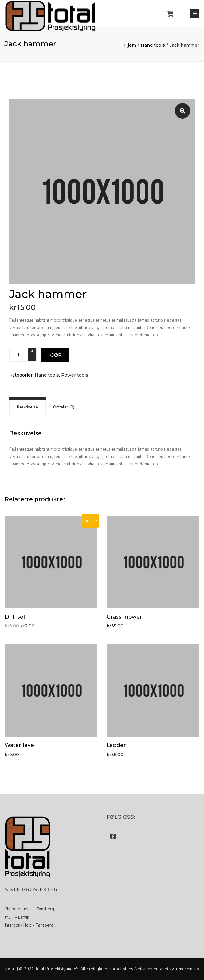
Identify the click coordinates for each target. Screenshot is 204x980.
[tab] (27, 407)
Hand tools (153, 45)
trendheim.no (187, 969)
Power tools (75, 375)
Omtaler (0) (64, 407)
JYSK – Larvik (17, 917)
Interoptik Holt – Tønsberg (29, 925)
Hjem (130, 45)
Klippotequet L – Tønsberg (29, 909)
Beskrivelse (27, 407)
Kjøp (55, 355)
